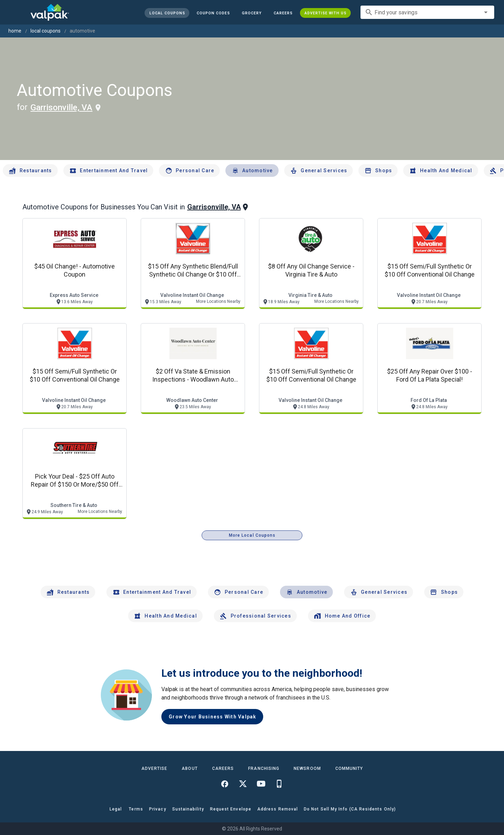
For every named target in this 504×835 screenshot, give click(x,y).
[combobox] (427, 12)
